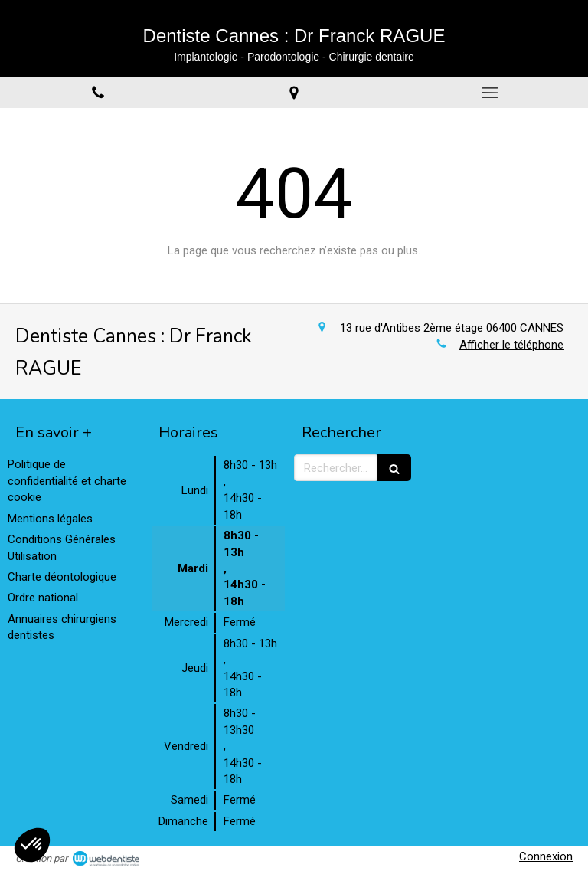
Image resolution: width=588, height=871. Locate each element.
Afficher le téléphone (511, 345)
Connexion (546, 856)
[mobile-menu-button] (490, 93)
